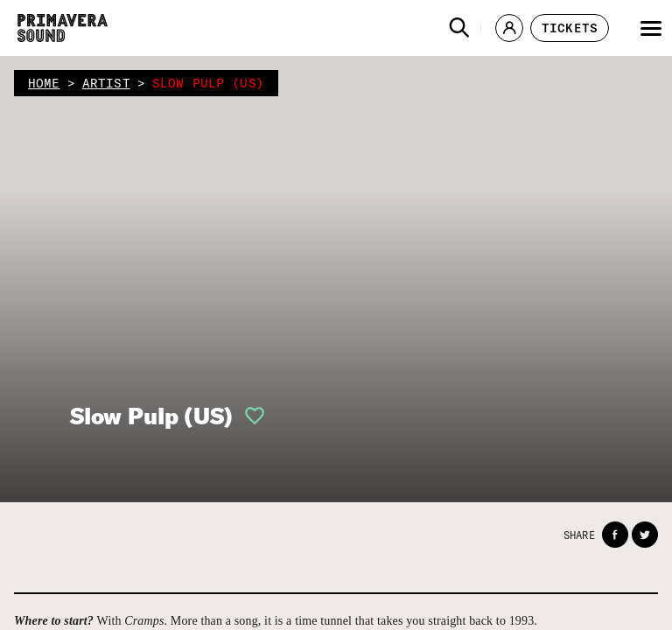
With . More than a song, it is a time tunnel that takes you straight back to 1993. (276, 621)
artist (106, 83)
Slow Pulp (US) (151, 416)
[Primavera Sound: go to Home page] (63, 28)
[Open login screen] (249, 416)
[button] (459, 28)
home (44, 83)
